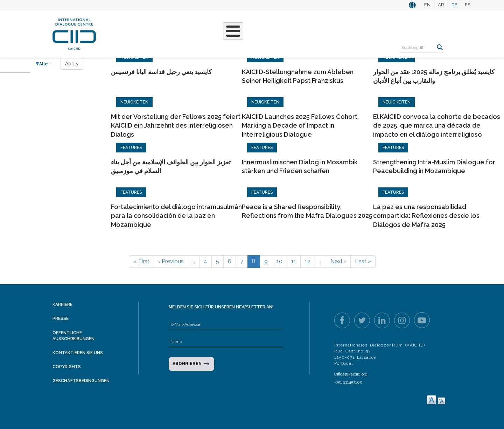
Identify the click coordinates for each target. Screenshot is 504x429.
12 (308, 261)
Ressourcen (351, 29)
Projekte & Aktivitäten (155, 33)
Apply (72, 64)
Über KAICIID (108, 33)
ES (468, 5)
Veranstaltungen (299, 29)
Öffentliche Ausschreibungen (73, 336)
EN (427, 5)
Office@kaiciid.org (351, 374)
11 (294, 261)
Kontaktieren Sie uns (78, 353)
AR (441, 5)
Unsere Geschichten (228, 33)
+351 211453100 (348, 382)
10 (279, 261)
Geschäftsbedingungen (81, 381)
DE (454, 5)
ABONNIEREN (187, 364)
